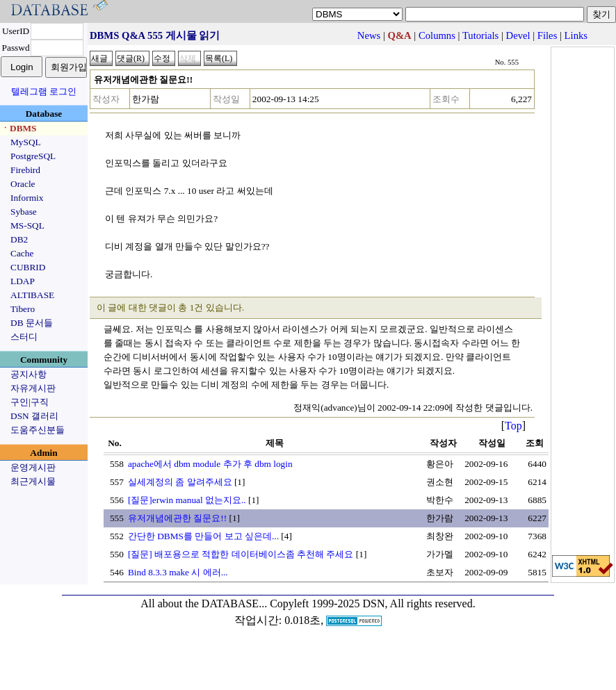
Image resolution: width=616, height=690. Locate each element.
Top (513, 426)
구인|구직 (30, 402)
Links (576, 35)
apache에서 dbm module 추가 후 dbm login (210, 464)
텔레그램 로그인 (44, 91)
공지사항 (29, 374)
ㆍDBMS (19, 128)
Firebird (25, 170)
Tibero (23, 309)
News (369, 35)
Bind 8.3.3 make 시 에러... (178, 572)
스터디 (24, 337)
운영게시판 (33, 467)
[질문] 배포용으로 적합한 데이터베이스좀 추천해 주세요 (241, 554)
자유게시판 (33, 388)
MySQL (26, 142)
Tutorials (480, 35)
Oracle (23, 184)
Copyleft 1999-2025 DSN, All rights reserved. (373, 603)
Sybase (24, 212)
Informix (27, 198)
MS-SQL (27, 225)
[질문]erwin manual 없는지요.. (187, 500)
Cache (22, 253)
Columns (437, 35)
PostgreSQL (33, 156)
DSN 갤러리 (34, 416)
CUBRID (28, 267)
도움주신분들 (38, 430)
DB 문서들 (32, 323)
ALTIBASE (32, 295)
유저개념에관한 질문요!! (177, 518)
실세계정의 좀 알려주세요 (180, 482)
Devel (518, 35)
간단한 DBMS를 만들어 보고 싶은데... (203, 536)
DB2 (19, 239)
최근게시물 (33, 481)
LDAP (23, 281)
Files (548, 35)
